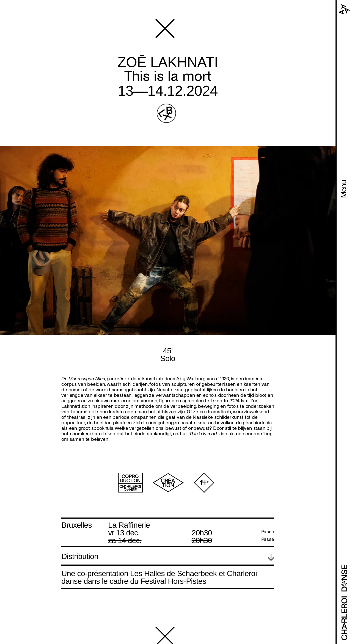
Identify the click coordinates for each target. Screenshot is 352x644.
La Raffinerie (129, 525)
